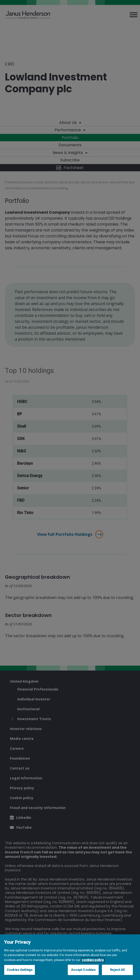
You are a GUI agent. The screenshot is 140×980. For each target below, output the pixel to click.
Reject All (117, 970)
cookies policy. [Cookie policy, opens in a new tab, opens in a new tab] (93, 960)
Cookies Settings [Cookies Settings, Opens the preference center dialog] (20, 970)
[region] (70, 957)
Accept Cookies (83, 970)
